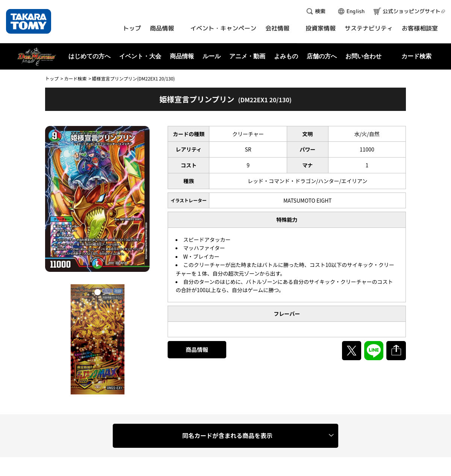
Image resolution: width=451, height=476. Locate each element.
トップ (52, 78)
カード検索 (75, 78)
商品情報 (197, 349)
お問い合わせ (363, 56)
